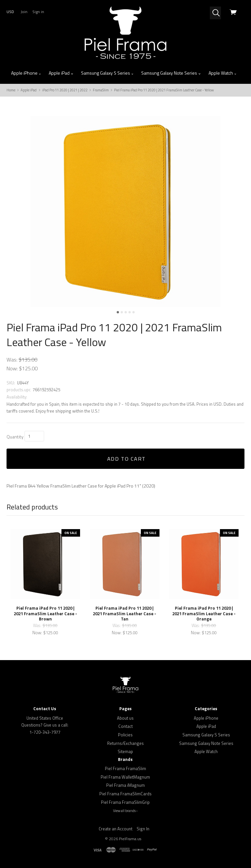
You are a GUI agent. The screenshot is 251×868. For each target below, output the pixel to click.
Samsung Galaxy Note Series (171, 73)
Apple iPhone (26, 73)
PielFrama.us (130, 839)
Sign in (38, 12)
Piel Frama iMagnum (125, 785)
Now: (12, 368)
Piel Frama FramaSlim (125, 768)
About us (125, 718)
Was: (12, 360)
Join (24, 12)
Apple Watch (223, 73)
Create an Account (116, 829)
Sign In (143, 829)
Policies (125, 735)
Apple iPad (61, 73)
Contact (125, 726)
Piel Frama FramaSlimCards (125, 794)
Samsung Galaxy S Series (108, 73)
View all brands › (125, 811)
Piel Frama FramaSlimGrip (125, 802)
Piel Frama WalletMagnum (125, 777)
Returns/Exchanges (125, 743)
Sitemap (125, 751)
